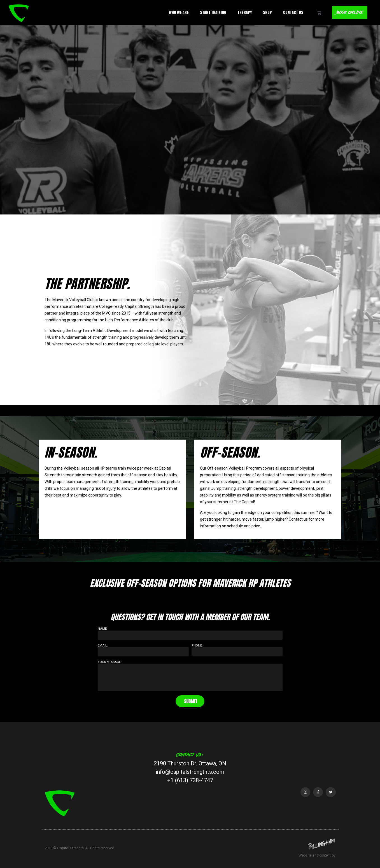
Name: (103, 629)
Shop (266, 12)
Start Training (212, 12)
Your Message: (110, 662)
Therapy (243, 12)
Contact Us (292, 12)
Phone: (197, 646)
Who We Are (177, 12)
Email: (103, 646)
